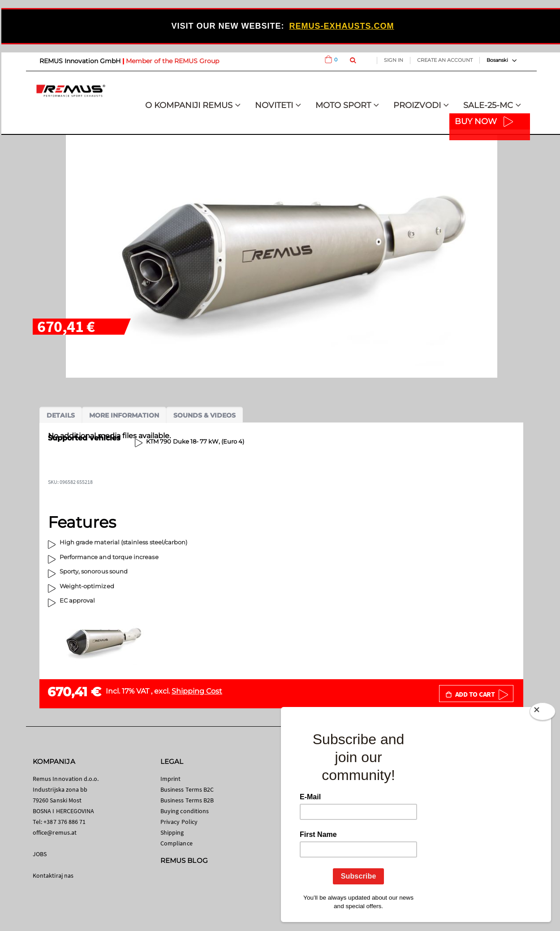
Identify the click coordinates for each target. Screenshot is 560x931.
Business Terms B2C (187, 789)
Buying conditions (185, 811)
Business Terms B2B (187, 800)
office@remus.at (55, 832)
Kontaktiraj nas (53, 875)
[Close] (543, 713)
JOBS (40, 854)
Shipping (172, 832)
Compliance (177, 843)
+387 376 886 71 (65, 822)
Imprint (170, 779)
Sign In (394, 60)
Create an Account (445, 60)
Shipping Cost (197, 691)
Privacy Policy (179, 822)
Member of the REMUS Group (172, 61)
